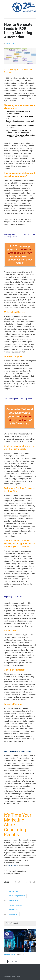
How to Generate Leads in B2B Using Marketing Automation (18, 31)
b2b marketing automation (17, 896)
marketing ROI (14, 910)
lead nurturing (13, 900)
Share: (7, 882)
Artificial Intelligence (10, 955)
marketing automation (16, 905)
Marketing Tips (14, 914)
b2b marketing (14, 891)
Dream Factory (11, 44)
